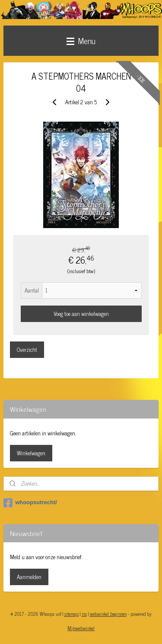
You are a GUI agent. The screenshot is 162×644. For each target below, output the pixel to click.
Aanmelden (29, 577)
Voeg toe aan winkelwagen (81, 314)
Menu (81, 40)
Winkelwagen (31, 453)
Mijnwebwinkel (81, 628)
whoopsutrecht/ (30, 503)
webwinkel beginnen (108, 614)
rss (84, 614)
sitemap (71, 614)
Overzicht (27, 349)
